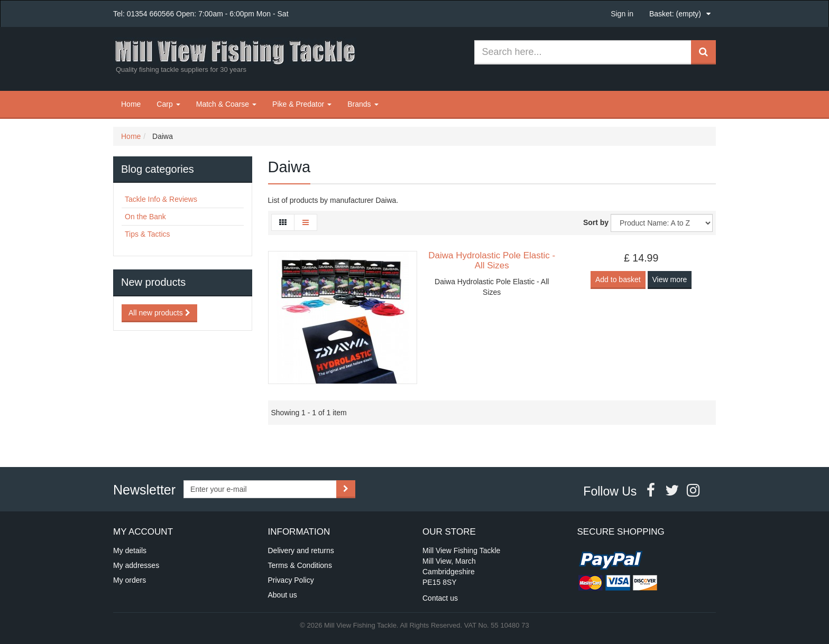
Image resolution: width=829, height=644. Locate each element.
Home (131, 104)
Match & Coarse (226, 104)
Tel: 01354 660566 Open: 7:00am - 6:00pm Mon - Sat (201, 14)
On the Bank (145, 217)
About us (283, 595)
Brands (363, 104)
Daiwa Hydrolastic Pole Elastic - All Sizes (492, 260)
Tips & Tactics (148, 234)
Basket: (675, 14)
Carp (168, 104)
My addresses (136, 565)
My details (130, 550)
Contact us (440, 598)
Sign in (622, 14)
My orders (130, 580)
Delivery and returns (301, 550)
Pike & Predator (302, 104)
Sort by (596, 222)
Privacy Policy (291, 580)
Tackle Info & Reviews (161, 199)
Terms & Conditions (300, 565)
